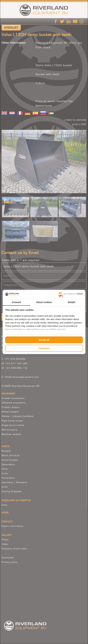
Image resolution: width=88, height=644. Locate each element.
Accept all (44, 340)
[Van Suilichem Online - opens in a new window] (71, 294)
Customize (44, 348)
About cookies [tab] (44, 302)
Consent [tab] (16, 302)
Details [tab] (72, 302)
